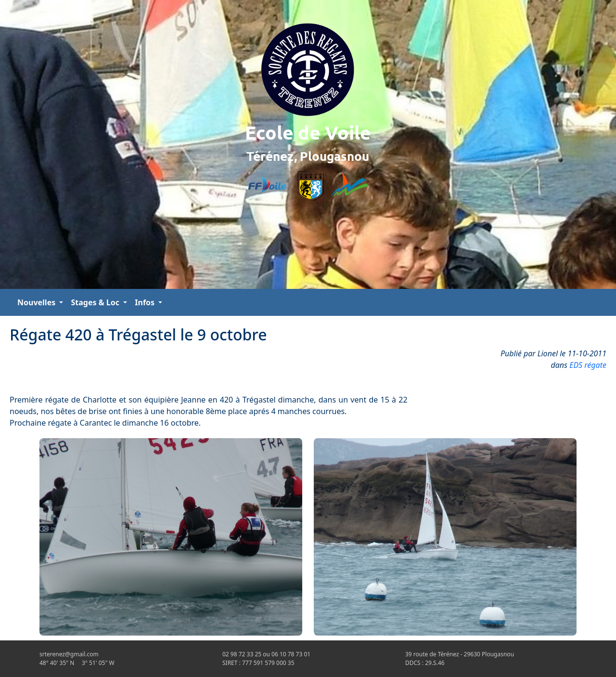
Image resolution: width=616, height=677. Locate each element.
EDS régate (588, 365)
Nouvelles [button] (37, 302)
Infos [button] (146, 302)
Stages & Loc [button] (96, 302)
